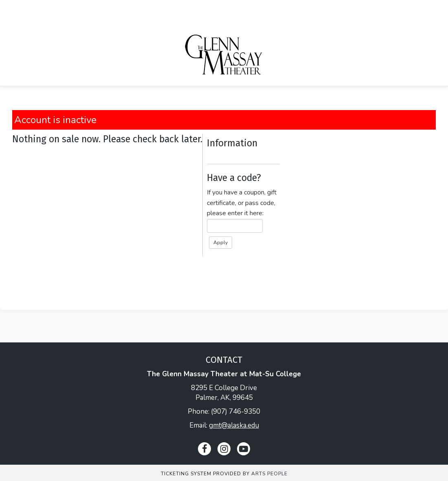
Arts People (269, 474)
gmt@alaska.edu (234, 425)
